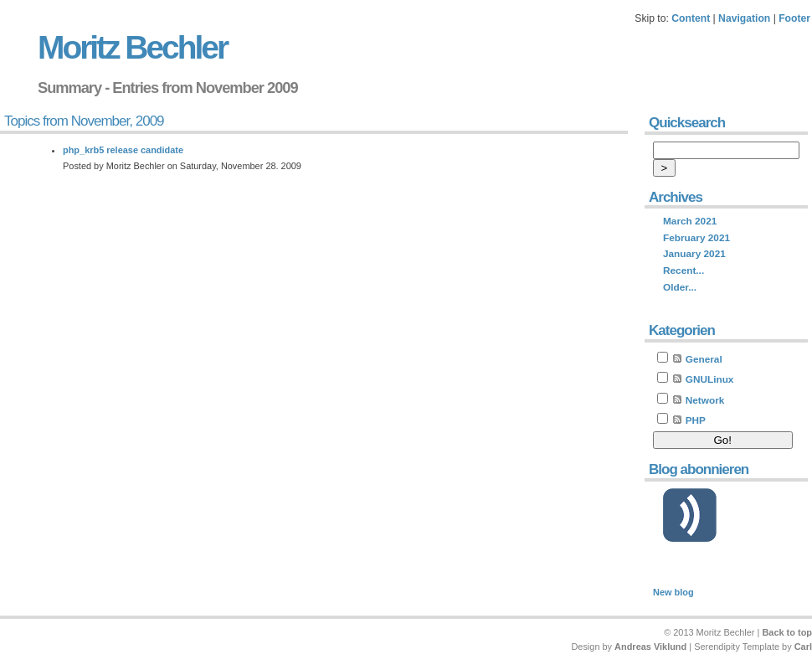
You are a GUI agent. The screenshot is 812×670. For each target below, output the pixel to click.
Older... (680, 287)
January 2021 (694, 254)
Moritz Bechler (132, 47)
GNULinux (710, 379)
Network (705, 400)
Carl (803, 647)
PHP (696, 420)
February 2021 (696, 238)
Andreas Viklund (650, 647)
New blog (673, 592)
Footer (794, 18)
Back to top (787, 632)
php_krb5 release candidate (123, 150)
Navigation (744, 18)
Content (691, 18)
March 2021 (690, 221)
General (704, 359)
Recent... (684, 271)
